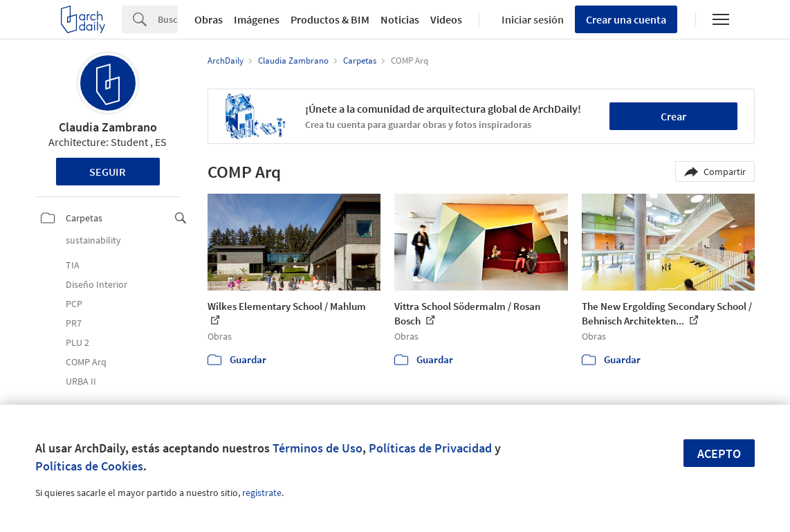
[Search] (168, 19)
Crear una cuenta (626, 19)
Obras (209, 19)
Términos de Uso (318, 448)
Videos (446, 19)
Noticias (400, 19)
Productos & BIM (330, 19)
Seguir (108, 172)
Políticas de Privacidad (430, 448)
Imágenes (257, 19)
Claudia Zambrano (108, 127)
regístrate (262, 493)
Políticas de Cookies (89, 466)
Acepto (719, 453)
